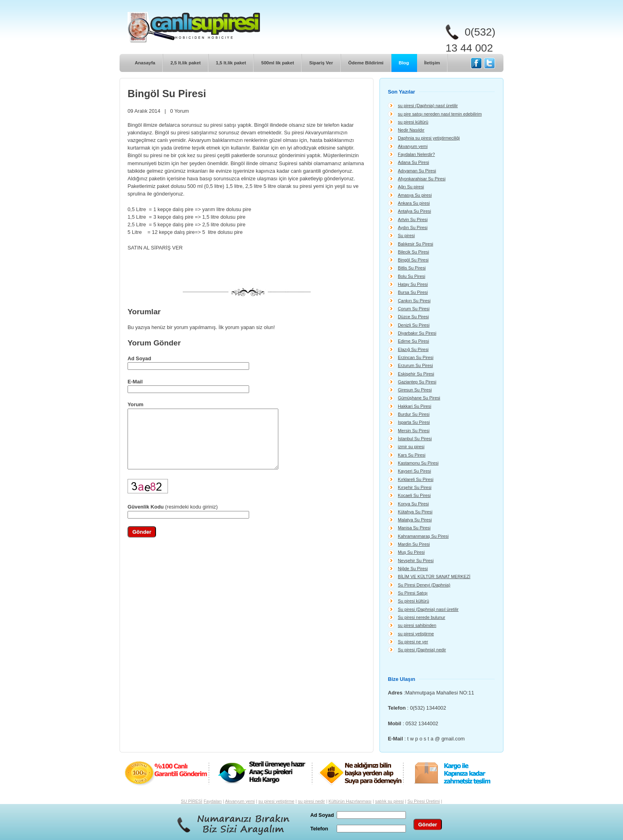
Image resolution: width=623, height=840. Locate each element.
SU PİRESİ (192, 801)
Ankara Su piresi (414, 203)
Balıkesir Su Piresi (415, 244)
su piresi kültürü (413, 122)
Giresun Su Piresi (415, 390)
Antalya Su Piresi (414, 211)
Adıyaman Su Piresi (417, 171)
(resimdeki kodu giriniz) (173, 519)
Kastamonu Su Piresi (418, 463)
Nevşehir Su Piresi (416, 561)
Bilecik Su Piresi (413, 252)
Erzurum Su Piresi (415, 365)
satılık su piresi (389, 801)
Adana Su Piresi (413, 162)
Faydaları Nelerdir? (416, 154)
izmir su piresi (411, 447)
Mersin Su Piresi (414, 431)
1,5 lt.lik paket (231, 63)
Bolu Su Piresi (411, 276)
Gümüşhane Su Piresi (419, 398)
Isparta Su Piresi (414, 422)
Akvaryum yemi (413, 146)
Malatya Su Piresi (415, 520)
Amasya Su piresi (415, 195)
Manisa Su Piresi (414, 528)
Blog (404, 63)
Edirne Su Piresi (413, 341)
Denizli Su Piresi (414, 325)
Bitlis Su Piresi (412, 268)
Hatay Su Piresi (413, 284)
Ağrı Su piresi (411, 187)
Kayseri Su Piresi (414, 471)
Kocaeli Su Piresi (414, 495)
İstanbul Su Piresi (415, 439)
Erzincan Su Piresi (416, 357)
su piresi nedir (311, 801)
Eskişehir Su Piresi (416, 374)
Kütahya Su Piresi (415, 512)
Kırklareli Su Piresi (416, 479)
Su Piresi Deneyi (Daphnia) (424, 585)
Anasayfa (145, 63)
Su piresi (406, 235)
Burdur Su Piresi (414, 414)
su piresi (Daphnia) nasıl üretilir (428, 106)
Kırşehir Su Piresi (415, 487)
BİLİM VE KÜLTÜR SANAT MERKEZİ (434, 577)
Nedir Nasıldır (411, 130)
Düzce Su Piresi (413, 317)
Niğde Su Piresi (413, 569)
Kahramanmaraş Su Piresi (423, 536)
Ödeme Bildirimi (366, 63)
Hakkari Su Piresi (414, 406)
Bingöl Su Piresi (413, 260)
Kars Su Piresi (412, 455)
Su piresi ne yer (413, 642)
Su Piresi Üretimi (424, 801)
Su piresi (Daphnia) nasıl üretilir (428, 609)
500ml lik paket (278, 63)
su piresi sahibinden (417, 625)
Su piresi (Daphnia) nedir (422, 650)
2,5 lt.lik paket (186, 63)
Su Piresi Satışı (413, 593)
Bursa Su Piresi (413, 292)
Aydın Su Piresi (413, 227)
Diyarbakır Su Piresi (417, 333)
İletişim (432, 63)
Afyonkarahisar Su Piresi (422, 179)
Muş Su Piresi (411, 552)
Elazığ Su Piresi (413, 349)
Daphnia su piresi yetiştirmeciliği (429, 138)
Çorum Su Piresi (414, 309)
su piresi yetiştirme (416, 634)
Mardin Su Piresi (414, 544)
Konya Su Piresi (413, 504)
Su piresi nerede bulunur (422, 617)
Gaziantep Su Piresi (417, 382)
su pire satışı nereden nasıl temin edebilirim (440, 114)
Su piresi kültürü (413, 601)
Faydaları (213, 801)
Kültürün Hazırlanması (350, 801)
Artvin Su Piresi (413, 219)
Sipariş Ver (321, 63)
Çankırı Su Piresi (414, 301)
